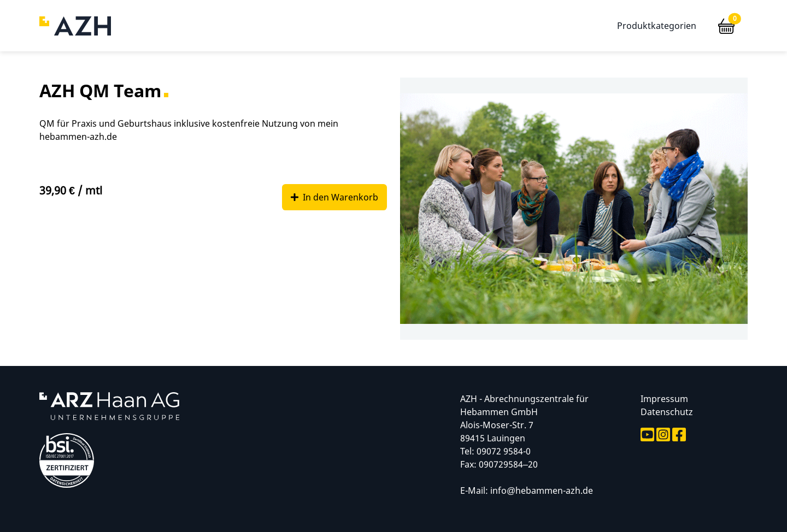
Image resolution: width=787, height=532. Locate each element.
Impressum (664, 399)
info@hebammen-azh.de (542, 490)
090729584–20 (508, 464)
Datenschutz (667, 412)
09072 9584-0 (504, 451)
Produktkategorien (657, 26)
